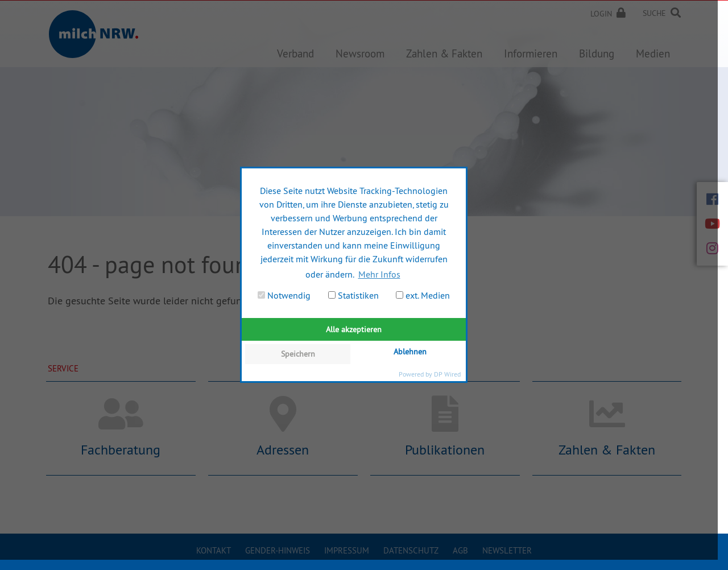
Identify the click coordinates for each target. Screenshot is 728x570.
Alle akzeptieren (354, 329)
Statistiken (353, 295)
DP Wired (447, 374)
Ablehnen (410, 352)
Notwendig (284, 295)
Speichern (298, 354)
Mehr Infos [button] (379, 274)
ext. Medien (423, 295)
